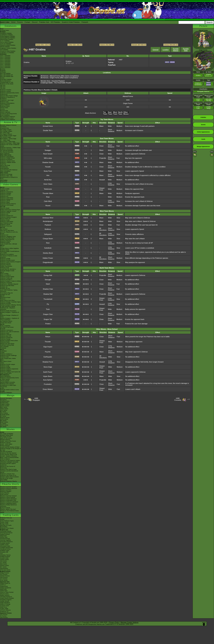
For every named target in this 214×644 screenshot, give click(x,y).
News (2, 29)
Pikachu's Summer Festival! (8, 496)
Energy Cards (4, 524)
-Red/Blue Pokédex (6, 33)
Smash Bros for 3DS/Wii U (8, 269)
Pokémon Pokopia (6, 193)
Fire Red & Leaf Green (7, 327)
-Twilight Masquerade (7, 548)
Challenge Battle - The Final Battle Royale (56, 83)
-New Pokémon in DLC (7, 118)
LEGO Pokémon (5, 105)
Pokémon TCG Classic (7, 528)
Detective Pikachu (5, 241)
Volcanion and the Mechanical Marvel (9, 472)
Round (48, 206)
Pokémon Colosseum (7, 330)
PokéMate (3, 348)
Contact (27, 22)
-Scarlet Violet (4, 558)
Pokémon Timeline (6, 90)
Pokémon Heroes (5, 443)
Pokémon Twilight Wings (7, 158)
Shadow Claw (48, 289)
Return (48, 337)
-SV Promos (4, 574)
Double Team (48, 130)
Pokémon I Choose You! (7, 474)
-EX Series (3, 567)
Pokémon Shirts (5, 106)
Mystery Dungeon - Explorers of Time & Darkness (10, 319)
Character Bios (5, 128)
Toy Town (105, 113)
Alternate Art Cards (6, 525)
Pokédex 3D (4, 287)
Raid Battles (4, 527)
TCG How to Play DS (6, 293)
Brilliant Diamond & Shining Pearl (10, 210)
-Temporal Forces (5, 549)
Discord (35, 22)
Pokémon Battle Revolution (8, 311)
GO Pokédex (55, 22)
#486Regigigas (36, 399)
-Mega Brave (4, 586)
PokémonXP (4, 94)
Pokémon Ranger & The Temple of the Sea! (10, 449)
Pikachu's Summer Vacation (8, 487)
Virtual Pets (4, 387)
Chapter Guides (5, 404)
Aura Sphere (48, 380)
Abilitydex (3, 72)
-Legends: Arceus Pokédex (8, 48)
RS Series (3, 412)
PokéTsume (4, 182)
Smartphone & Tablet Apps (8, 385)
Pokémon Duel (5, 268)
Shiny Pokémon (5, 153)
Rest (48, 243)
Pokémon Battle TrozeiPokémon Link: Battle (10, 252)
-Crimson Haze (5, 606)
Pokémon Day (4, 102)
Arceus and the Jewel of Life (9, 455)
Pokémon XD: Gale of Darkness (10, 332)
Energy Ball (48, 275)
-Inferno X (3, 585)
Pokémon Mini (4, 357)
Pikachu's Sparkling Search (8, 503)
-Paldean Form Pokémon (8, 120)
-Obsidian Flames (5, 555)
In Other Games (5, 379)
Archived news (5, 30)
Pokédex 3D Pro (5, 289)
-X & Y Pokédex (5, 41)
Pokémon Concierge (6, 174)
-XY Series (3, 562)
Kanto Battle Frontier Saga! (8, 136)
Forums (20, 22)
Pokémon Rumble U (6, 280)
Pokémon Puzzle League (8, 364)
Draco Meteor (48, 389)
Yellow (2, 363)
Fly (48, 304)
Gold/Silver (3, 351)
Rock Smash (48, 154)
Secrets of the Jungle (6, 478)
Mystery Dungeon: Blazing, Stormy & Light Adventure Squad (10, 306)
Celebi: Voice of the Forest (8, 441)
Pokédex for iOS (5, 294)
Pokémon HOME (5, 213)
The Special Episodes (7, 151)
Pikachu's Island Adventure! (8, 499)
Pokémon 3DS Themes (7, 384)
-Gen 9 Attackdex (5, 68)
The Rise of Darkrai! (6, 452)
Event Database (5, 115)
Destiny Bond (48, 253)
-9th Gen (3, 85)
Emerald (3, 329)
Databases (11, 26)
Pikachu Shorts (11, 484)
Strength (48, 280)
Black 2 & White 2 (5, 275)
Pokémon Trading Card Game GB (10, 372)
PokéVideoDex (5, 168)
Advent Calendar (5, 112)
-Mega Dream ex (5, 583)
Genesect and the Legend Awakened (8, 464)
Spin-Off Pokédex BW (7, 76)
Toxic (48, 309)
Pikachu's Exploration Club (8, 500)
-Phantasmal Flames (6, 533)
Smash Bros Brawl (6, 323)
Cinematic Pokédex (6, 79)
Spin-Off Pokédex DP (6, 75)
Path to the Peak (5, 165)
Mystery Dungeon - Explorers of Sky (10, 313)
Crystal (2, 352)
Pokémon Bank (5, 250)
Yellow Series (4, 409)
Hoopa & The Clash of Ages (8, 469)
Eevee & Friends (5, 508)
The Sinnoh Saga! (5, 137)
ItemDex (3, 69)
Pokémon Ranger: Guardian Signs (10, 302)
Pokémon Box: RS (6, 336)
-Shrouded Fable (5, 546)
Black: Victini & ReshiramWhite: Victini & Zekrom (10, 458)
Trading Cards (11, 515)
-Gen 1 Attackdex (5, 56)
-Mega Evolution (5, 534)
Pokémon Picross (5, 263)
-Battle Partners (5, 595)
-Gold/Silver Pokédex (6, 35)
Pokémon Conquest (6, 283)
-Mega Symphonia (6, 588)
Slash (48, 284)
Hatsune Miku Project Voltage (9, 96)
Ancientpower (48, 221)
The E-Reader (4, 347)
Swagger (48, 150)
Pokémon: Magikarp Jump (8, 236)
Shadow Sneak (48, 162)
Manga (11, 395)
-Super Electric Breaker (7, 598)
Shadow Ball (48, 294)
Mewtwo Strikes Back (7, 435)
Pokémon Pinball (5, 367)
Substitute (48, 248)
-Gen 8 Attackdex (5, 66)
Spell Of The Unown (6, 438)
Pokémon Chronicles (6, 149)
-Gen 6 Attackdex (5, 63)
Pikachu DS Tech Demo (7, 344)
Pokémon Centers (5, 91)
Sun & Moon (4, 229)
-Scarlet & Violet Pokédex (8, 51)
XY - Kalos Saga (5, 140)
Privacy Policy (114, 622)
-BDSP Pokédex (5, 47)
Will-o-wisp (48, 158)
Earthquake (48, 357)
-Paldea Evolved (5, 557)
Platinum (3, 299)
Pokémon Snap (5, 366)
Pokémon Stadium (6, 370)
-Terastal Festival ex (6, 597)
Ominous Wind (48, 218)
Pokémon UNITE (5, 201)
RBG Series (4, 407)
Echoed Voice (48, 126)
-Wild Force (4, 607)
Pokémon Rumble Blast (7, 286)
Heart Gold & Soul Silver (7, 300)
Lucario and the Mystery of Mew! (10, 447)
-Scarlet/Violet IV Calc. (7, 82)
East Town (110, 113)
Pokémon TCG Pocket (7, 205)
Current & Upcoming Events (8, 114)
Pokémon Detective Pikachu (9, 481)
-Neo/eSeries (4, 568)
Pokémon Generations (7, 156)
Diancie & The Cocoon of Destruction (8, 467)
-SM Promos (4, 577)
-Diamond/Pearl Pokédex (8, 38)
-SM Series (3, 561)
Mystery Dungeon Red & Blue (9, 341)
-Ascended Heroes (6, 531)
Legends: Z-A (4, 190)
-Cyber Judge (4, 609)
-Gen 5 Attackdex (5, 62)
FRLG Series (4, 413)
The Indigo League (6, 130)
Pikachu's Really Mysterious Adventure (8, 506)
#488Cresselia (178, 399)
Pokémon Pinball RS (6, 338)
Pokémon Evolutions (6, 159)
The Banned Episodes (7, 152)
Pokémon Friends (5, 195)
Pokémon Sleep (5, 202)
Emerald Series (5, 415)
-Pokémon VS (4, 612)
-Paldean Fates (5, 551)
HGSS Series (4, 419)
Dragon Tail (48, 319)
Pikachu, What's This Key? (8, 509)
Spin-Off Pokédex (5, 73)
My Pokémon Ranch (6, 321)
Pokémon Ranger (5, 339)
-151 (1, 554)
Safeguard (48, 234)
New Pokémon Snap (6, 223)
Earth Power (48, 372)
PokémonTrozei (5, 342)
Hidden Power (48, 258)
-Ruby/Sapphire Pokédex (8, 36)
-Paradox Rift (4, 552)
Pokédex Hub (44, 22)
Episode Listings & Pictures (8, 125)
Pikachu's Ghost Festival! (8, 497)
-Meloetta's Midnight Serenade (9, 462)
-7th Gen (3, 88)
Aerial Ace (48, 180)
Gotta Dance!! (4, 494)
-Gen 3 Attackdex (5, 59)
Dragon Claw (48, 314)
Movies (11, 429)
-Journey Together (5, 540)
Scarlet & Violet (5, 189)
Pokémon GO (4, 196)
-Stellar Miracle (5, 601)
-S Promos (3, 616)
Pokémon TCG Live (6, 226)
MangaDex (3, 400)
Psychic (48, 352)
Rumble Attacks (176, 50)
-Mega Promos (5, 573)
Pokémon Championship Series (10, 93)
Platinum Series (5, 418)
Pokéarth (85, 22)
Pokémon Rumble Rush (7, 238)
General (156, 50)
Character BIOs (5, 401)
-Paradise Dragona (6, 600)
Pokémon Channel (6, 335)
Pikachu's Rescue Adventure (9, 488)
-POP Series (4, 580)
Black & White (4, 274)
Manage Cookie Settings (130, 622)
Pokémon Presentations (7, 103)
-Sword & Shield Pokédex (8, 45)
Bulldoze (48, 229)
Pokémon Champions (7, 192)
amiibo (2, 388)
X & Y (2, 247)
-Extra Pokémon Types (7, 521)
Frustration (48, 384)
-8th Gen (3, 87)
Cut (48, 146)
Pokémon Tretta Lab (6, 278)
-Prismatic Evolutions (6, 542)
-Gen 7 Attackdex (5, 65)
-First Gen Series (5, 570)
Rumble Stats (186, 50)
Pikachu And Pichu (6, 490)
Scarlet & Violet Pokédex (71, 22)
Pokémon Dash (5, 333)
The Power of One (6, 437)
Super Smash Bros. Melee (8, 358)
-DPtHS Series (5, 565)
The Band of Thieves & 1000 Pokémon (9, 257)
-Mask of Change (5, 604)
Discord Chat (4, 111)
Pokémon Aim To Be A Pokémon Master (10, 145)
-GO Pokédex (4, 50)
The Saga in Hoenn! (6, 134)
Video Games (10, 184)
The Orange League (6, 131)
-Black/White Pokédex (7, 39)
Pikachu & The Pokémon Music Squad (9, 511)
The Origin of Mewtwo (7, 434)
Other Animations (5, 171)
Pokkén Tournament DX (7, 239)
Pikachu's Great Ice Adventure (9, 502)
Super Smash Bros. (6, 373)
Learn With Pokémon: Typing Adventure (9, 291)
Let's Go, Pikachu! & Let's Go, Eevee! (9, 233)
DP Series (3, 416)
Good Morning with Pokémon (9, 170)
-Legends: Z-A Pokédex (7, 53)
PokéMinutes (4, 167)
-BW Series (4, 564)
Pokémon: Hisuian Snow (7, 161)
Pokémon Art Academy (7, 254)
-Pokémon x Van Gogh (7, 100)
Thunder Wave (48, 193)
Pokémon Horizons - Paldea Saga (10, 148)
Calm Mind (48, 201)
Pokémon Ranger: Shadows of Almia (9, 316)
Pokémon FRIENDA (6, 393)
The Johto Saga (5, 133)
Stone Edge (48, 367)
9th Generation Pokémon (8, 117)
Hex (48, 175)
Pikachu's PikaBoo (6, 491)
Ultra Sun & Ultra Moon (7, 231)
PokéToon (3, 164)
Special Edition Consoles (8, 382)
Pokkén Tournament (6, 266)
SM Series (3, 427)
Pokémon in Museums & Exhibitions (7, 98)
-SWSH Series (4, 560)
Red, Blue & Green (6, 361)
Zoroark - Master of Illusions (8, 456)
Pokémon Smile (5, 220)
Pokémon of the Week (7, 84)
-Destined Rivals (5, 539)
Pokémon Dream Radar (7, 277)
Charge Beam (48, 239)
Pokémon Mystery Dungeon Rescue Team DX (8, 218)
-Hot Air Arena (4, 594)
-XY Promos (4, 579)
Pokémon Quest (5, 242)
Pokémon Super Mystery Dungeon (10, 262)
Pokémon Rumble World (7, 260)
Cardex (2, 78)
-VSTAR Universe (5, 610)
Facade (48, 167)
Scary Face (48, 171)
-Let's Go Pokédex (6, 44)
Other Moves (126, 113)
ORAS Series (4, 425)
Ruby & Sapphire (5, 326)
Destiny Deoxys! (5, 446)
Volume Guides (5, 406)
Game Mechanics (5, 81)
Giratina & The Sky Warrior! (8, 453)
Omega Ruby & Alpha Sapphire (9, 248)
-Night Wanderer (5, 603)
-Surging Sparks (5, 543)
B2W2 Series (4, 422)
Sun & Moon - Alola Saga (8, 142)
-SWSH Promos (5, 576)
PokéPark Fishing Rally (7, 345)
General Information (6, 398)
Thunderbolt (48, 299)
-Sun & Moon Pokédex (7, 42)
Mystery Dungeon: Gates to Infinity (10, 281)
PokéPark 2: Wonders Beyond (9, 284)
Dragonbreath (48, 262)
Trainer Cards (4, 522)
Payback (48, 225)
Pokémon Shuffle (5, 259)
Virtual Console (5, 381)
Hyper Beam (48, 376)
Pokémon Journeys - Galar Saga (10, 143)
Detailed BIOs (4, 403)
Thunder (48, 342)
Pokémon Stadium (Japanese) (9, 369)
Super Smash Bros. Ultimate (9, 244)
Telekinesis (48, 189)
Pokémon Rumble (5, 303)
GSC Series (4, 410)
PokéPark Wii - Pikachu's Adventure (8, 309)
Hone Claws (48, 184)
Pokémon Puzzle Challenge (8, 355)
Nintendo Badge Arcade (7, 271)
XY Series (3, 424)
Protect (48, 324)
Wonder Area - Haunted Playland (53, 81)
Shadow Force (48, 362)
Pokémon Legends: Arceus (8, 211)
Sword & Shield (5, 208)
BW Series (3, 421)
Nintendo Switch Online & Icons (10, 390)
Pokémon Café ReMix (7, 198)
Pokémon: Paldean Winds (8, 162)
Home (13, 22)
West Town (115, 113)
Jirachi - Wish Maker (6, 444)
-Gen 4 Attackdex (5, 60)
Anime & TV (11, 122)
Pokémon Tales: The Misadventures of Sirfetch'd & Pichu (9, 177)
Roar (48, 197)
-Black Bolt (3, 536)
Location (166, 50)
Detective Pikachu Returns (8, 204)
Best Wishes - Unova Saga (8, 139)
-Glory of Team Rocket (7, 592)
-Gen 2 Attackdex (5, 57)
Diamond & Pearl (5, 297)
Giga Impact (48, 347)
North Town (120, 113)
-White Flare (4, 537)
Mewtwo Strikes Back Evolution (9, 477)
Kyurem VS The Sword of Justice (10, 460)
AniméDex (3, 127)
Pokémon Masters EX (7, 199)
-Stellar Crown (4, 545)
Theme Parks (4, 108)
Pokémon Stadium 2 (6, 354)
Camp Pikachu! (5, 493)
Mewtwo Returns (5, 440)
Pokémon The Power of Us (8, 475)
